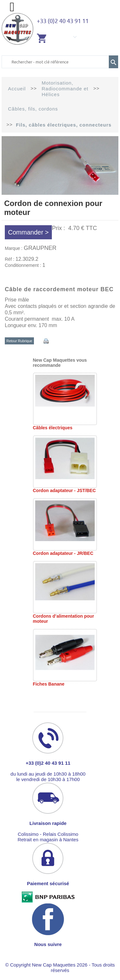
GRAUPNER (40, 248)
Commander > (28, 232)
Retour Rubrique (19, 341)
